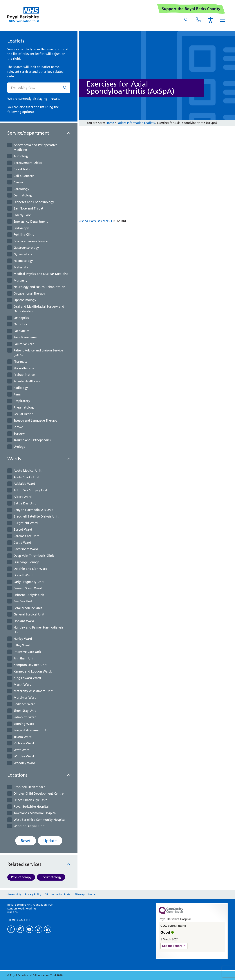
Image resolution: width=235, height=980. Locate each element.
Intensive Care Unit (27, 652)
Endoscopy (21, 228)
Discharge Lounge (26, 562)
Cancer (18, 182)
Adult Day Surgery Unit (30, 490)
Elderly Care (22, 215)
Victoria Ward (24, 743)
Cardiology (21, 189)
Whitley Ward (24, 756)
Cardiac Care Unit (26, 536)
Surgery (19, 434)
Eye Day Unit (23, 601)
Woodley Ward (24, 763)
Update (50, 841)
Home (110, 123)
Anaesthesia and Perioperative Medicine (35, 147)
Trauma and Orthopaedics (32, 440)
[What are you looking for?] (186, 20)
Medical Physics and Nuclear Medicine (41, 274)
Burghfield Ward (26, 523)
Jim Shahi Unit (24, 658)
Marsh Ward (22, 685)
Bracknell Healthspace (29, 787)
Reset (26, 841)
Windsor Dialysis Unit (29, 826)
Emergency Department (31, 221)
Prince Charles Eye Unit (30, 800)
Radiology (21, 388)
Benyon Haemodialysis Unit (33, 510)
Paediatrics (21, 331)
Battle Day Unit (25, 503)
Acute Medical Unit (28, 471)
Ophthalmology (25, 300)
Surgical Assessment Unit (32, 730)
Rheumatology (24, 407)
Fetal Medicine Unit (28, 608)
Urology (19, 447)
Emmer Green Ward (28, 588)
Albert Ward (23, 497)
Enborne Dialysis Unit (29, 595)
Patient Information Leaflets (136, 123)
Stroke (18, 427)
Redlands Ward (24, 704)
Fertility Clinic (24, 235)
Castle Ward (22, 543)
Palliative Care (24, 344)
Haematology (23, 261)
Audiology (21, 156)
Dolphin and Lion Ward (30, 569)
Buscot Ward (23, 529)
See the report (172, 946)
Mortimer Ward (25, 698)
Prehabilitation (24, 375)
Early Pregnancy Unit (29, 582)
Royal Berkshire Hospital (31, 807)
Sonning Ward (24, 724)
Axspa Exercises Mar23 (96, 221)
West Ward (22, 750)
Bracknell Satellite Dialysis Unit (36, 516)
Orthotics (20, 324)
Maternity (21, 267)
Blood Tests (22, 169)
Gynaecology (23, 254)
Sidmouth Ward (25, 717)
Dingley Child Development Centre (39, 793)
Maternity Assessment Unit (33, 691)
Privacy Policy (33, 894)
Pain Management (27, 337)
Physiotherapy (24, 368)
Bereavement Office (28, 163)
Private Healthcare (27, 381)
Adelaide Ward (24, 484)
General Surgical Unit (29, 614)
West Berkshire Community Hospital (40, 820)
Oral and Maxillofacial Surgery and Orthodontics (39, 309)
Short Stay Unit (25, 711)
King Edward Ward (27, 678)
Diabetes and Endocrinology (34, 202)
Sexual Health (23, 414)
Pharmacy (21, 362)
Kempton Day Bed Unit (30, 665)
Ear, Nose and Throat (28, 208)
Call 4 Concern (24, 176)
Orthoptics (21, 318)
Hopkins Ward (24, 621)
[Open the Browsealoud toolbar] (210, 20)
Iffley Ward (22, 645)
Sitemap (80, 894)
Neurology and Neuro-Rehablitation (39, 287)
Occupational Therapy (29, 293)
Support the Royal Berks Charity (191, 9)
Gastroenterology (26, 248)
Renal (18, 394)
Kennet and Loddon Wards (33, 671)
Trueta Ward (23, 737)
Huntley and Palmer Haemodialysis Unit (39, 630)
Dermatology (23, 195)
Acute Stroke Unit (27, 477)
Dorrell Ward (23, 575)
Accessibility (14, 894)
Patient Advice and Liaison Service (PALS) (38, 353)
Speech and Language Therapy (35, 420)
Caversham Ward (26, 549)
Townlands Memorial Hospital (35, 813)
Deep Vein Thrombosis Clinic (34, 556)
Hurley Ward (23, 639)
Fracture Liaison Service (31, 241)
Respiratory (22, 401)
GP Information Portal (58, 894)
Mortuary (20, 280)
